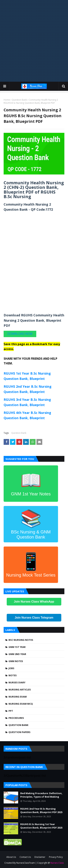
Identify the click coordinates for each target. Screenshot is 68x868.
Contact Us (25, 857)
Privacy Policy (56, 857)
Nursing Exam (18, 697)
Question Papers (19, 732)
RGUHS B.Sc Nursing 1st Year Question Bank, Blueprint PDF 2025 (41, 826)
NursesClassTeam (26, 863)
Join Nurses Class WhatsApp (34, 602)
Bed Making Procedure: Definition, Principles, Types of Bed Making (41, 795)
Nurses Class (57, 863)
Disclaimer (40, 857)
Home (7, 100)
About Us (11, 857)
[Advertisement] (34, 38)
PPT (11, 711)
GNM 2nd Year (17, 654)
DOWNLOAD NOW (20, 334)
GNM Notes (16, 661)
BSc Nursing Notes (21, 640)
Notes (13, 675)
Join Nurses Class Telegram (34, 618)
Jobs (11, 668)
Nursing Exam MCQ (21, 704)
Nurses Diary (17, 682)
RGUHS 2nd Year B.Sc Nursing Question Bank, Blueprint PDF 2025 (41, 811)
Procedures (16, 718)
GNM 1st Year (17, 647)
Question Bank (19, 100)
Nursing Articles (20, 690)
